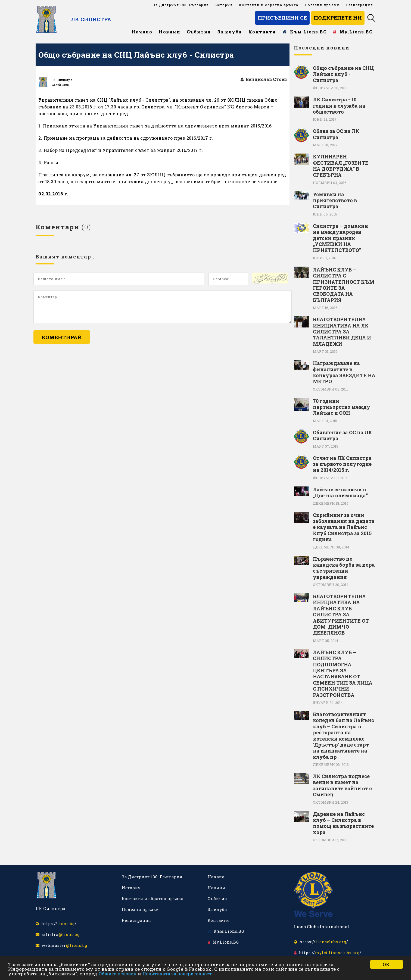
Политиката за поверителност (177, 974)
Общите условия (118, 974)
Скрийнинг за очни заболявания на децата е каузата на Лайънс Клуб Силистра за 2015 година (344, 527)
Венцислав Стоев (264, 79)
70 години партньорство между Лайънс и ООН (342, 407)
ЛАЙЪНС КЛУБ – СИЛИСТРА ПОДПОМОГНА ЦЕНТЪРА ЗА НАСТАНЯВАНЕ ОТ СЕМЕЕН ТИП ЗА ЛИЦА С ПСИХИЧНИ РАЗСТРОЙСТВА (343, 674)
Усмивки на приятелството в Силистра (335, 200)
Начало (142, 32)
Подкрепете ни (338, 18)
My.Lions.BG (353, 32)
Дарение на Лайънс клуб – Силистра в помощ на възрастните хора (343, 823)
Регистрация (359, 5)
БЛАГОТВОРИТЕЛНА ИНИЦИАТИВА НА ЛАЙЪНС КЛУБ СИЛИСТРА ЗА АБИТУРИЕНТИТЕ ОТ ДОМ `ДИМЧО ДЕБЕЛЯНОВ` (341, 615)
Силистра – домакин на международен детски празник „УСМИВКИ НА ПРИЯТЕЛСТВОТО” (340, 238)
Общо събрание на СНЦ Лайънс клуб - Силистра (343, 74)
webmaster (61, 945)
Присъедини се (282, 18)
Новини (169, 32)
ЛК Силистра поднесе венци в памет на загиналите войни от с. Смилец (343, 785)
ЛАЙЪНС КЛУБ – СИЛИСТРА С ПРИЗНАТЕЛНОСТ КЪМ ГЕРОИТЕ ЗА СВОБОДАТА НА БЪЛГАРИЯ (344, 285)
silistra (58, 934)
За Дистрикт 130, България (181, 5)
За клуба (230, 32)
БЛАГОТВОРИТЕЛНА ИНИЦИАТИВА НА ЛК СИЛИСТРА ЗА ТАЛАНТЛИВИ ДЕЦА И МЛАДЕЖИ (342, 332)
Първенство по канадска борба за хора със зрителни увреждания (344, 568)
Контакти (262, 32)
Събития (199, 32)
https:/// (56, 924)
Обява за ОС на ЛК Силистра (336, 134)
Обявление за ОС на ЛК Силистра (342, 436)
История (224, 5)
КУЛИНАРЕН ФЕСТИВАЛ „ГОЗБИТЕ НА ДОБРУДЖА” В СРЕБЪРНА (341, 166)
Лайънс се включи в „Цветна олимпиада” (340, 493)
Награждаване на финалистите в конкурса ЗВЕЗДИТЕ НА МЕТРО (344, 372)
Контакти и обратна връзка (269, 5)
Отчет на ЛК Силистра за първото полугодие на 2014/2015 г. (342, 464)
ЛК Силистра (91, 19)
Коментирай (62, 337)
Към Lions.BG (305, 32)
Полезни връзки (322, 5)
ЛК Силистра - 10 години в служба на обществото (339, 106)
